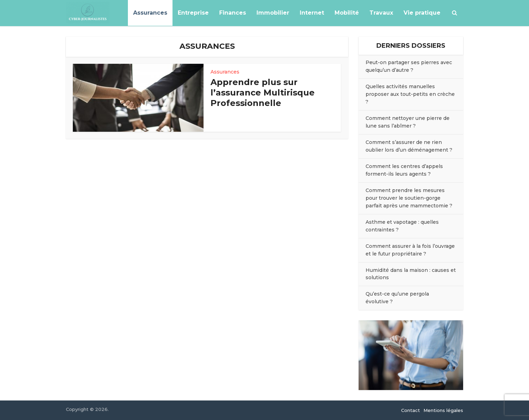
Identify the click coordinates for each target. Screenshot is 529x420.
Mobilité (347, 13)
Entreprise (193, 13)
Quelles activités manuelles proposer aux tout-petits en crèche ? (410, 94)
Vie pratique (422, 13)
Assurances (150, 13)
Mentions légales (443, 410)
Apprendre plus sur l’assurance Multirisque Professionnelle (263, 93)
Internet (312, 13)
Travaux (381, 13)
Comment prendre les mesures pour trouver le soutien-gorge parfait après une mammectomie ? (409, 198)
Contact (411, 410)
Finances (233, 13)
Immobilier (273, 13)
